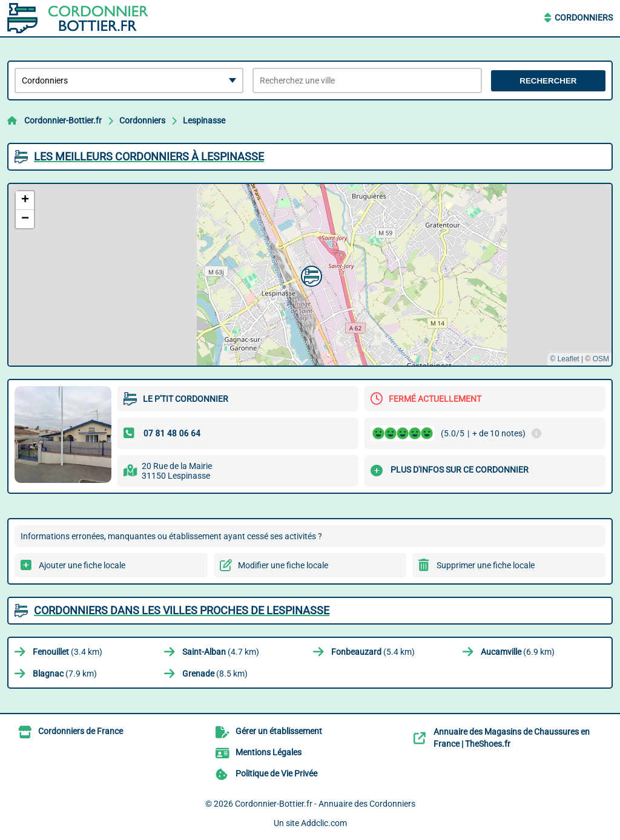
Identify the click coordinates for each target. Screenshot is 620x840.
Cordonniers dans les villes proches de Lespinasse (182, 610)
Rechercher (548, 81)
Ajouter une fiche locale (82, 565)
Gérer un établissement (279, 731)
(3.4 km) (68, 652)
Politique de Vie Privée (276, 773)
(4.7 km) (221, 652)
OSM (601, 359)
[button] (310, 275)
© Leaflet (564, 359)
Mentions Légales (269, 752)
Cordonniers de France (81, 731)
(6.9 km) (518, 652)
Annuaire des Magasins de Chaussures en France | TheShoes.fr (512, 738)
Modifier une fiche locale (283, 565)
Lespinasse (204, 120)
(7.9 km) (65, 674)
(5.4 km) (373, 652)
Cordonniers (584, 18)
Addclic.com (324, 823)
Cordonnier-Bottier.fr (63, 120)
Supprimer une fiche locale (486, 565)
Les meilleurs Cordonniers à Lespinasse (149, 156)
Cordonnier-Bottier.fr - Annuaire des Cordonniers (325, 804)
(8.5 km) (215, 674)
